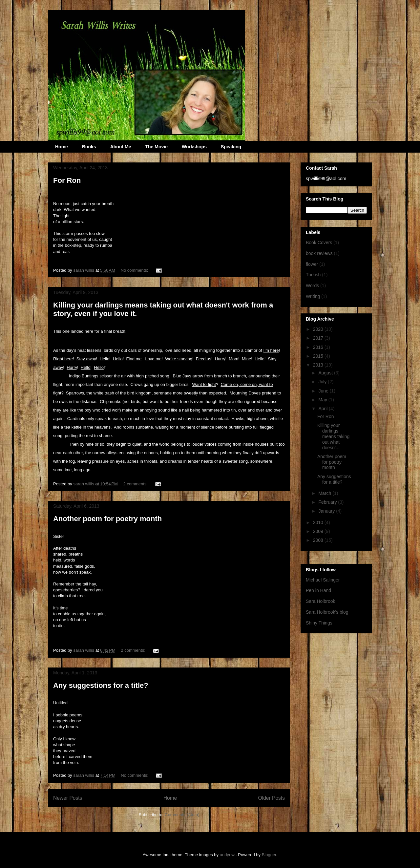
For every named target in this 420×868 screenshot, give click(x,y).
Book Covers (319, 243)
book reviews (319, 253)
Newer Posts (68, 798)
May (323, 400)
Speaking (231, 147)
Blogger (269, 855)
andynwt (228, 855)
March (325, 493)
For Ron (67, 180)
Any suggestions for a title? (101, 685)
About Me (121, 147)
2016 (319, 347)
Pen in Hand (318, 590)
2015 (319, 356)
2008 (319, 540)
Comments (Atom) (182, 815)
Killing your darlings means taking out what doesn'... (333, 436)
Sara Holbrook (321, 601)
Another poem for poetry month (107, 519)
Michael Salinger (323, 580)
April (324, 409)
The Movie (156, 147)
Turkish (313, 275)
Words (312, 286)
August (326, 373)
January (327, 511)
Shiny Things (319, 623)
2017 (319, 338)
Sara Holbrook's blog (327, 612)
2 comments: (136, 484)
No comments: (135, 270)
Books (89, 147)
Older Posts (272, 798)
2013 (319, 365)
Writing (313, 296)
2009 (319, 531)
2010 (319, 522)
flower (312, 264)
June (324, 391)
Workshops (194, 147)
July (323, 382)
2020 (319, 329)
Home (62, 147)
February (328, 502)
